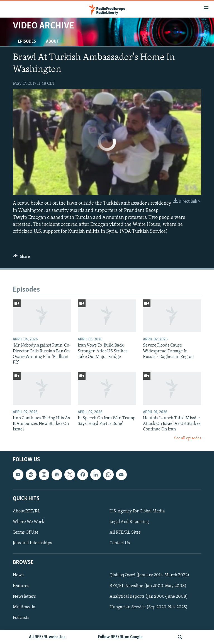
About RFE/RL (26, 511)
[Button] (21, 258)
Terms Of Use (26, 532)
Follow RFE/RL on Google (120, 637)
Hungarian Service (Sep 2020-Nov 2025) (149, 607)
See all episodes (188, 438)
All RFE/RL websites (47, 637)
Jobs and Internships (32, 543)
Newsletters (24, 597)
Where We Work (29, 522)
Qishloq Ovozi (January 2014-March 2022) (149, 575)
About (52, 42)
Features (21, 586)
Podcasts (21, 618)
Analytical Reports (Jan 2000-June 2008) (149, 597)
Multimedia (24, 607)
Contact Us (120, 543)
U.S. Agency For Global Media (137, 511)
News (18, 575)
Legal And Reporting (129, 522)
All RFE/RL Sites (125, 532)
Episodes (27, 42)
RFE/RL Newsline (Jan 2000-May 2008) (148, 586)
